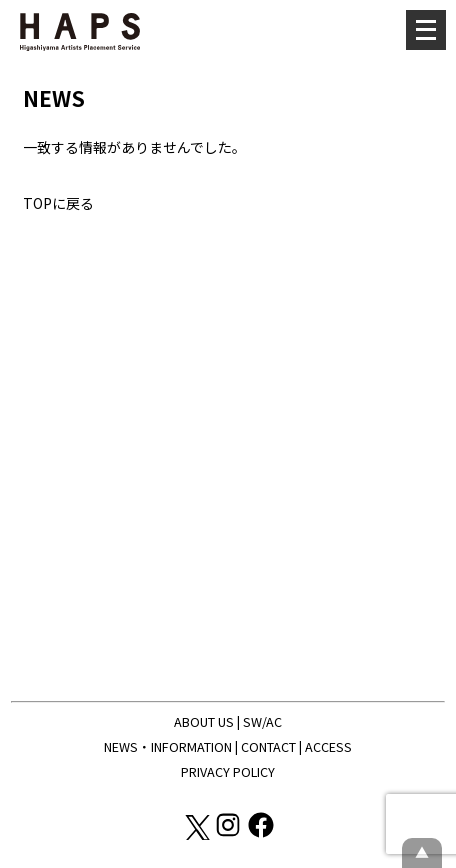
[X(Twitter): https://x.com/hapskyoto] (196, 834)
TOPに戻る (58, 203)
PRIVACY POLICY (228, 771)
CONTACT (268, 746)
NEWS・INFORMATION (168, 746)
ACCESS (328, 746)
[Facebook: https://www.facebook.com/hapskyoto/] (261, 834)
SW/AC (262, 721)
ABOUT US (204, 721)
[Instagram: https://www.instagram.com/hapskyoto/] (229, 834)
